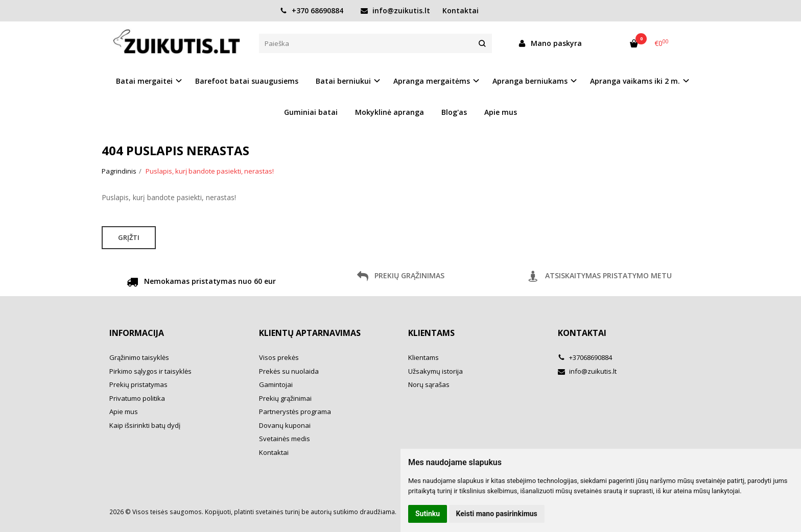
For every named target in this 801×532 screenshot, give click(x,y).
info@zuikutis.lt (395, 10)
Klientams (431, 333)
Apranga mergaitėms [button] (432, 81)
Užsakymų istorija (435, 371)
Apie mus (501, 112)
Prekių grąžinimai (285, 398)
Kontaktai (461, 10)
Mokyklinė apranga (390, 112)
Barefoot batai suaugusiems (247, 81)
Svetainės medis (285, 439)
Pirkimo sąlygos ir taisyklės (150, 371)
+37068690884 (585, 357)
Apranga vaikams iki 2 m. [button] (635, 81)
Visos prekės (279, 357)
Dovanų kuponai (285, 425)
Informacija (137, 333)
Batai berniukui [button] (343, 81)
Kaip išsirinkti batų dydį (145, 425)
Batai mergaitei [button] (144, 81)
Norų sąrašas (429, 384)
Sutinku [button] (428, 514)
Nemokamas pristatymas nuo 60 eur (201, 283)
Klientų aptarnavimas (310, 333)
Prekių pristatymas (138, 384)
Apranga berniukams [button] (530, 81)
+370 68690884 (312, 10)
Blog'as (454, 112)
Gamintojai (276, 384)
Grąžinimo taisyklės (139, 357)
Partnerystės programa (295, 412)
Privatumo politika (137, 398)
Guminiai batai (311, 112)
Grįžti (129, 237)
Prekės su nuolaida (289, 371)
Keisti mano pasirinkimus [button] (497, 514)
